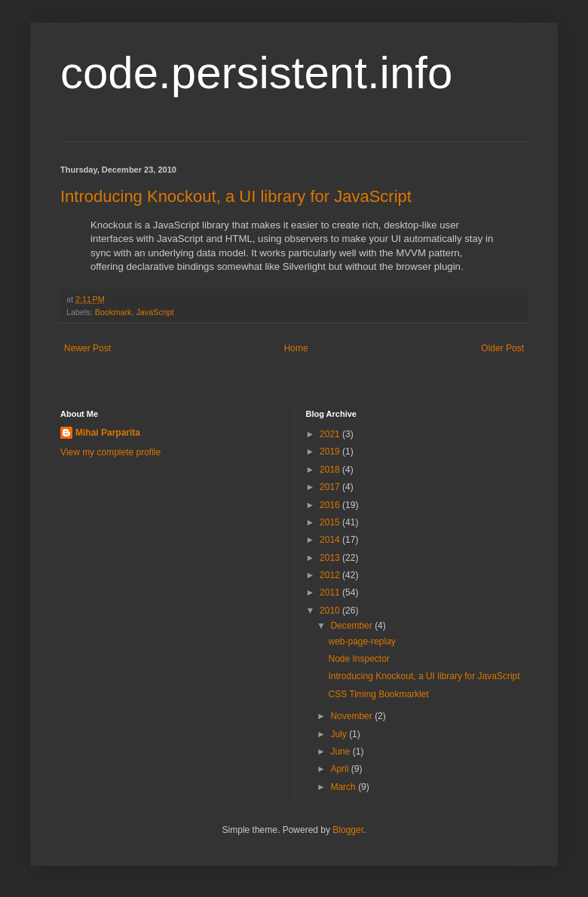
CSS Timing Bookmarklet (378, 694)
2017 (331, 487)
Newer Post (87, 348)
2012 (331, 575)
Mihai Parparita (108, 433)
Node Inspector (358, 659)
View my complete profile (110, 452)
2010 (331, 611)
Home (296, 348)
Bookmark (113, 312)
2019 (331, 452)
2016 (331, 505)
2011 (331, 592)
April (340, 769)
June (341, 752)
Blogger (348, 830)
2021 (331, 434)
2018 (331, 470)
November (352, 716)
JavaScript (155, 312)
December (352, 626)
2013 (331, 558)
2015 (331, 522)
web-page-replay (361, 641)
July (340, 734)
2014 (331, 540)
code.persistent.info (256, 73)
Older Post (502, 348)
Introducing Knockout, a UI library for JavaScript (236, 196)
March (344, 787)
